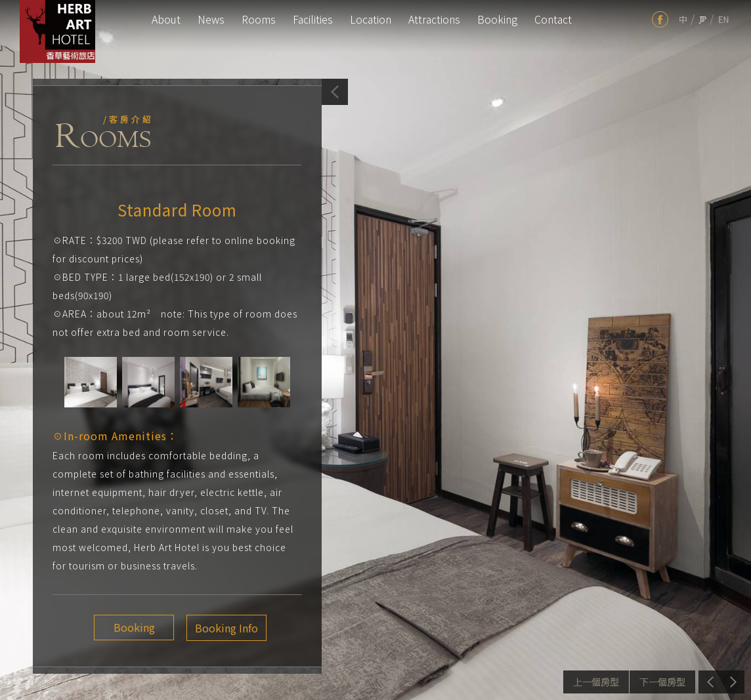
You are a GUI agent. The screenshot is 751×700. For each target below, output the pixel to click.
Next (662, 682)
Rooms (259, 19)
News (211, 19)
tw (683, 19)
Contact (553, 19)
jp (702, 19)
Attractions (434, 19)
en (724, 19)
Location (371, 19)
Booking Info (221, 628)
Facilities (313, 19)
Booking (497, 19)
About (166, 19)
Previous (596, 682)
